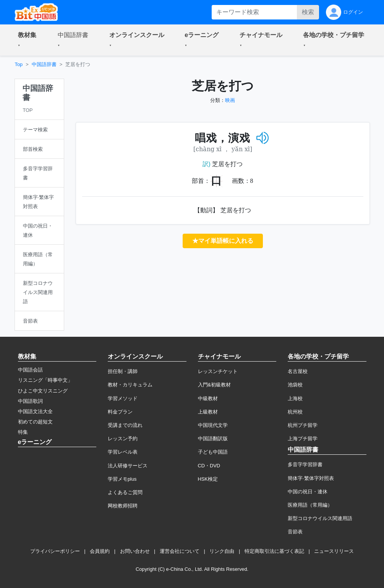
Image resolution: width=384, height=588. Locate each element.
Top (19, 64)
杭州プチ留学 (303, 425)
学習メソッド (123, 398)
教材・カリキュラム (130, 385)
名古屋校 (298, 371)
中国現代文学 (213, 425)
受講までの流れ (125, 425)
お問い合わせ (135, 551)
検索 (308, 12)
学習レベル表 (123, 452)
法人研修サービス (128, 466)
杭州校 (295, 412)
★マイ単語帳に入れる (223, 241)
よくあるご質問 (125, 492)
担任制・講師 (123, 371)
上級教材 (208, 412)
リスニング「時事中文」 (45, 380)
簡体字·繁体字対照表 (311, 478)
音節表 (295, 532)
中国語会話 (30, 370)
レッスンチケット (218, 371)
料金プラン (120, 412)
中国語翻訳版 (213, 439)
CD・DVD (209, 466)
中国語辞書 (44, 64)
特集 (23, 432)
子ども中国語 (213, 452)
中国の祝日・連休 (308, 492)
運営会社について (180, 551)
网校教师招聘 (123, 506)
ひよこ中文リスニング (43, 391)
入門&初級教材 (215, 385)
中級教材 (208, 398)
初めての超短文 (35, 422)
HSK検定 (208, 479)
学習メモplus (122, 479)
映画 (230, 100)
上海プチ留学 (303, 439)
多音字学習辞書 (305, 464)
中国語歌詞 (30, 401)
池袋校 (295, 385)
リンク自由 (222, 551)
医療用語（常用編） (310, 505)
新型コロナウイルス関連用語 (320, 518)
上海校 (295, 398)
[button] (29, 40)
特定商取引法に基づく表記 (274, 551)
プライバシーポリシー (55, 551)
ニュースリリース (334, 551)
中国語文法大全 (35, 411)
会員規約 (100, 551)
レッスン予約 (123, 439)
